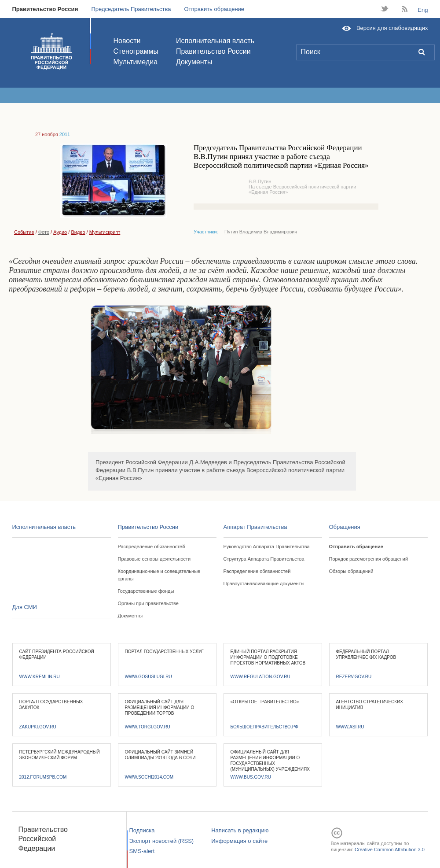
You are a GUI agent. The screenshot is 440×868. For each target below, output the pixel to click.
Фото (44, 232)
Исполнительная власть (215, 41)
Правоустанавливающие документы (264, 584)
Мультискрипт (105, 232)
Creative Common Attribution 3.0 (390, 850)
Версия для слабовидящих (392, 28)
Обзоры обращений (351, 571)
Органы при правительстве (148, 603)
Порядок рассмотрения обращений (369, 559)
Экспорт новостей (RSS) (162, 841)
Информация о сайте (239, 841)
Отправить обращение (214, 9)
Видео (78, 232)
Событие (22, 232)
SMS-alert (142, 851)
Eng (423, 10)
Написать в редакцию (240, 830)
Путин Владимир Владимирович (261, 232)
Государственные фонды (146, 591)
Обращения (345, 527)
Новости (127, 41)
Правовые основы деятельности (154, 559)
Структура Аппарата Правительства (264, 559)
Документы (194, 62)
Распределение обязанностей (152, 547)
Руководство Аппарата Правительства (267, 547)
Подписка (142, 830)
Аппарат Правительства (255, 527)
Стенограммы (136, 51)
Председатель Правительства (131, 9)
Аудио (60, 232)
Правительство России (45, 9)
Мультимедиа (136, 62)
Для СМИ (25, 607)
